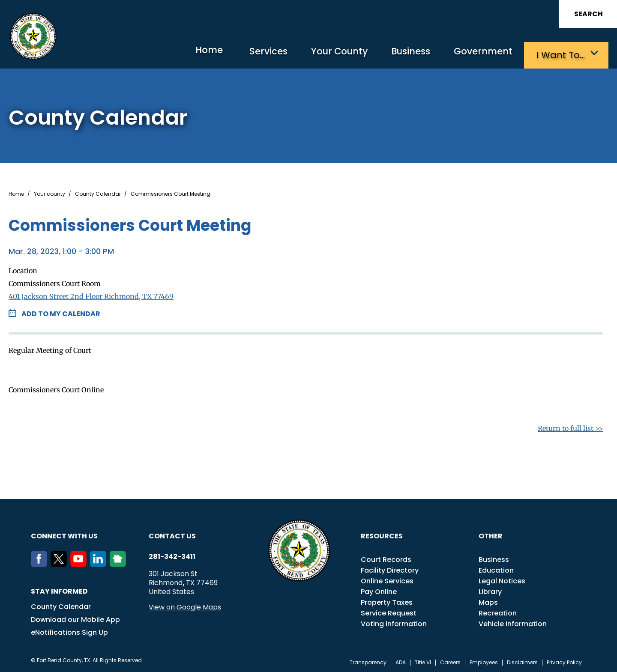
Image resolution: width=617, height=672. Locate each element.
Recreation (498, 611)
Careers (450, 661)
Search (589, 14)
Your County (326, 54)
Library (490, 590)
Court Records (386, 558)
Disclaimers (522, 661)
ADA (401, 661)
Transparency (368, 661)
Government (480, 54)
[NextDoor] (120, 563)
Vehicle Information (513, 622)
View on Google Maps (185, 605)
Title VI (423, 661)
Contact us (172, 534)
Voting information (394, 622)
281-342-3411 (172, 555)
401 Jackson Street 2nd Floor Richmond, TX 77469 (91, 295)
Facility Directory (390, 569)
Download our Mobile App (75, 618)
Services (250, 54)
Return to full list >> (571, 427)
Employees (484, 661)
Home (186, 53)
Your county (49, 192)
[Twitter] (60, 563)
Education (496, 569)
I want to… (561, 54)
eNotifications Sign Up (69, 631)
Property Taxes (387, 601)
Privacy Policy (564, 661)
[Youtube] (80, 563)
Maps (488, 601)
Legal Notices (502, 579)
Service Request (389, 611)
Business (403, 54)
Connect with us (64, 534)
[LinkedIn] (100, 563)
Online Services (387, 579)
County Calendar (98, 192)
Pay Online (379, 590)
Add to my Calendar (61, 312)
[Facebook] (41, 563)
